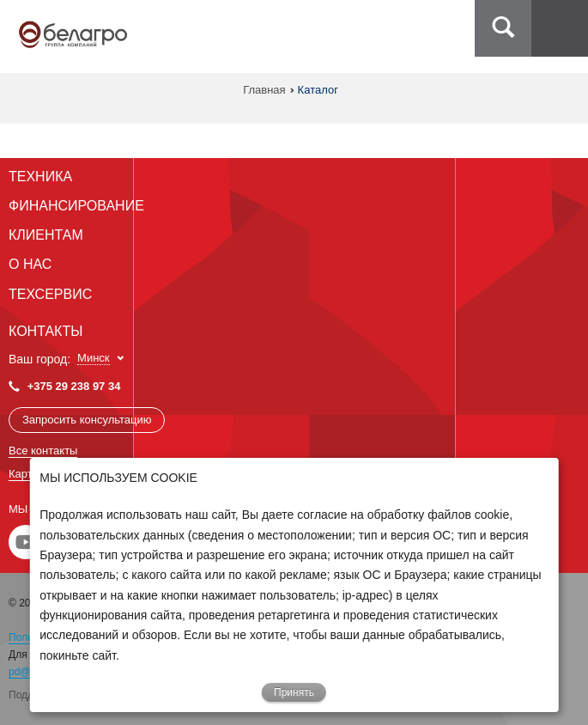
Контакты (45, 331)
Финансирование (76, 206)
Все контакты (43, 451)
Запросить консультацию (87, 420)
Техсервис (50, 294)
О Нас (30, 264)
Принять (294, 692)
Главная (264, 90)
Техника (40, 177)
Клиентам (46, 235)
